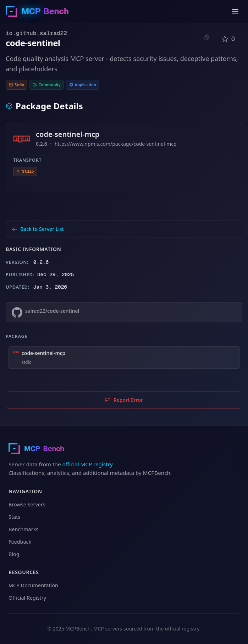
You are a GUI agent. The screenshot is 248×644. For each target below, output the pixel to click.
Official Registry (27, 598)
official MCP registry (87, 464)
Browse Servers (27, 504)
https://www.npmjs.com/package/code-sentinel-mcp (116, 144)
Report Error (124, 400)
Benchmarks (23, 529)
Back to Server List (38, 229)
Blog (14, 554)
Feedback (20, 542)
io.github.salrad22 (36, 33)
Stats (14, 517)
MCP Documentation (33, 585)
